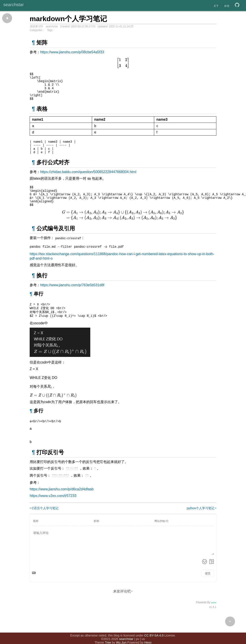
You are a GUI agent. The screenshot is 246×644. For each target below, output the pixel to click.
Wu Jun (121, 637)
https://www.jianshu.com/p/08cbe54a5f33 (72, 52)
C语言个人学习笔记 (44, 522)
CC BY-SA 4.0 (154, 630)
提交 (208, 587)
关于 (216, 6)
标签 (227, 6)
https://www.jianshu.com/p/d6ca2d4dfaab (62, 503)
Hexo (148, 637)
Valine (214, 616)
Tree (108, 637)
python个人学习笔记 (202, 522)
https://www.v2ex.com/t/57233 (53, 509)
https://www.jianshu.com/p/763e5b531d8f (72, 297)
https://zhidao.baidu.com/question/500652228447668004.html (88, 180)
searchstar (14, 5)
